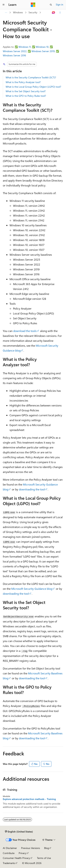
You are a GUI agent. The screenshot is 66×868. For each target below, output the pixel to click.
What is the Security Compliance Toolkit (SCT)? (31, 77)
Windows (18, 12)
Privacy (23, 853)
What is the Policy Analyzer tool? (23, 82)
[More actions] (60, 13)
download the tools (25, 331)
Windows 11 (25, 47)
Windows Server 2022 (15, 51)
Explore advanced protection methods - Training (29, 799)
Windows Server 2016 (14, 55)
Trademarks (9, 863)
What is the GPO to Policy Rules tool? (26, 96)
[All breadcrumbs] (6, 13)
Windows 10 (42, 47)
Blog (47, 848)
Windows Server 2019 (43, 51)
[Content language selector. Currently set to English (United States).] (19, 831)
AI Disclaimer (10, 848)
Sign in (59, 4)
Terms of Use (44, 858)
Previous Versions (31, 848)
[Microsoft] (33, 5)
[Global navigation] (4, 5)
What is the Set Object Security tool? (26, 91)
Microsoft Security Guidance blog (32, 589)
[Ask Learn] (54, 13)
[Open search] (51, 5)
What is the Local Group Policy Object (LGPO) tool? (33, 87)
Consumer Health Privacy (16, 858)
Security (33, 12)
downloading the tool (32, 489)
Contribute (9, 853)
